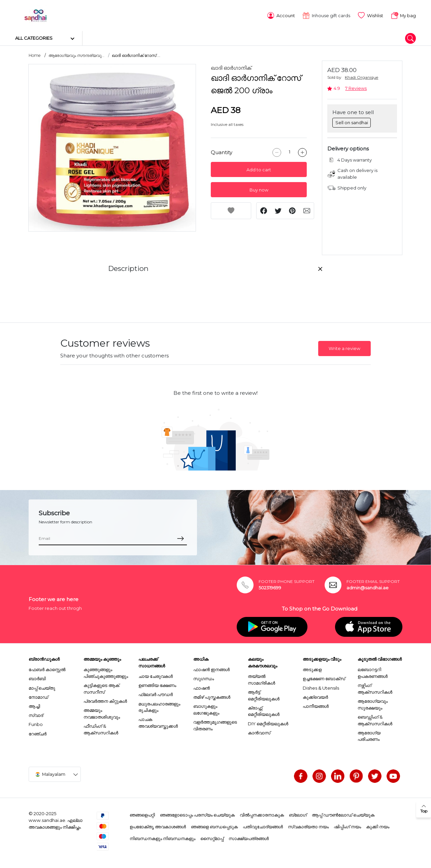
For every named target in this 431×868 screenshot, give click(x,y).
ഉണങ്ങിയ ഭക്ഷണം (157, 684)
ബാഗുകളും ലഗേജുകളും (206, 708)
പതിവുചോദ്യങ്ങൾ (263, 825)
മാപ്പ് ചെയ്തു (42, 687)
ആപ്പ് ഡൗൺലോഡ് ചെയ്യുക (343, 814)
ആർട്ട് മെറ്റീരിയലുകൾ (264, 694)
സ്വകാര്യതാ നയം (308, 825)
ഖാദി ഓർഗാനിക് (231, 67)
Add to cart (259, 168)
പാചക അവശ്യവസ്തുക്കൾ (158, 722)
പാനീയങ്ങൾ (316, 705)
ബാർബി (37, 678)
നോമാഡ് (38, 696)
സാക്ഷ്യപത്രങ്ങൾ (249, 837)
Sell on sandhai (352, 121)
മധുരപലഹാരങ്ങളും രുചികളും (159, 706)
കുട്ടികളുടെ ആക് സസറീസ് (101, 688)
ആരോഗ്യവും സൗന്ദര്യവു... (76, 54)
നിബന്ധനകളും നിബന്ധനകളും (162, 837)
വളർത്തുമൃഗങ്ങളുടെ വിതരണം (215, 724)
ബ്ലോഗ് (298, 814)
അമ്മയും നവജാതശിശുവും (102, 713)
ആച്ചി (34, 705)
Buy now (259, 189)
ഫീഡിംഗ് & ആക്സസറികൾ (101, 728)
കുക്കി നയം (378, 825)
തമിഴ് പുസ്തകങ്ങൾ (212, 696)
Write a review (344, 347)
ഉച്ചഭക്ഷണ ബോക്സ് (324, 678)
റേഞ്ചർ (38, 732)
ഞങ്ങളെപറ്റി (142, 814)
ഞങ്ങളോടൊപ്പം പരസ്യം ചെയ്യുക (197, 814)
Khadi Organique (361, 76)
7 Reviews (356, 87)
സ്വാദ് (36, 714)
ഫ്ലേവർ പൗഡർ (156, 693)
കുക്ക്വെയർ (315, 696)
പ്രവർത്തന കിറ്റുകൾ (105, 700)
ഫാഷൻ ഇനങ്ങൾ (211, 668)
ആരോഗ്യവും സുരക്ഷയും (373, 703)
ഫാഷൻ (202, 687)
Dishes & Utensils (321, 687)
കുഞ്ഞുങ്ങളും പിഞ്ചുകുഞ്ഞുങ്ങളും (106, 672)
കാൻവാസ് (259, 731)
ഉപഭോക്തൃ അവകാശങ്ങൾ (158, 825)
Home (35, 54)
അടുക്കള (312, 668)
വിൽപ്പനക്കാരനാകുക (262, 814)
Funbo (36, 723)
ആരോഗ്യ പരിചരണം (369, 735)
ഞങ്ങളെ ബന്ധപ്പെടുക (214, 825)
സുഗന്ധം (204, 678)
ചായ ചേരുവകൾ (156, 675)
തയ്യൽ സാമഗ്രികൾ (261, 679)
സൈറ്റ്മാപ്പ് (212, 837)
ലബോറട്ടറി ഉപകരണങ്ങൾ (373, 672)
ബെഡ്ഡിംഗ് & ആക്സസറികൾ (375, 719)
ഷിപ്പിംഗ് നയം (347, 825)
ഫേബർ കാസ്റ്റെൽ (47, 668)
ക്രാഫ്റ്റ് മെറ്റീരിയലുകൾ (264, 710)
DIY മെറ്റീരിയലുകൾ (268, 722)
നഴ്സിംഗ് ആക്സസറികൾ (375, 688)
